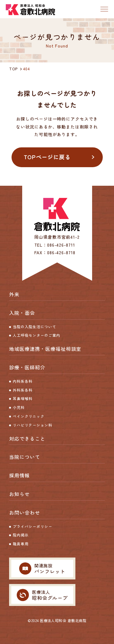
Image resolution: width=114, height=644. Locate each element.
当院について (25, 457)
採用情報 (19, 475)
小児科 (19, 407)
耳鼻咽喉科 (23, 398)
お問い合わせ (25, 512)
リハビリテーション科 (33, 425)
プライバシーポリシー (33, 526)
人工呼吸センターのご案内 (36, 335)
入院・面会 (22, 313)
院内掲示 (21, 535)
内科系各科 (23, 381)
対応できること (27, 438)
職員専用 (21, 544)
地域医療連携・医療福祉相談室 (45, 349)
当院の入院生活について (35, 327)
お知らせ (19, 494)
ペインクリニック (29, 416)
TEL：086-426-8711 (55, 245)
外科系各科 (23, 390)
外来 (14, 294)
